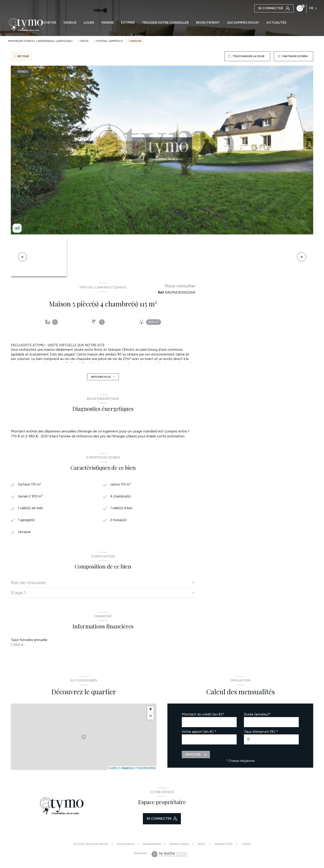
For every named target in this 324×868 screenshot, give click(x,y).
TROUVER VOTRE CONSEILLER (165, 23)
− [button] (151, 718)
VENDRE (108, 23)
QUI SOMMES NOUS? (243, 23)
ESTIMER (128, 23)
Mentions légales (179, 846)
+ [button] (151, 711)
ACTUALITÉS (276, 23)
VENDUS (70, 23)
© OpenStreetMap (145, 770)
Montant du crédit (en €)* (203, 716)
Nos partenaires (152, 846)
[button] (301, 257)
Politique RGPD (223, 846)
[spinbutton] (271, 741)
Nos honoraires (125, 846)
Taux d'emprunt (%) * (261, 733)
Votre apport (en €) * (199, 733)
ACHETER (49, 23)
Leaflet (113, 770)
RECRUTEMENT (208, 23)
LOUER (89, 23)
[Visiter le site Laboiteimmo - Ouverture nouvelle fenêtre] (169, 856)
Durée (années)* (257, 716)
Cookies (246, 846)
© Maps (126, 770)
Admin (202, 846)
